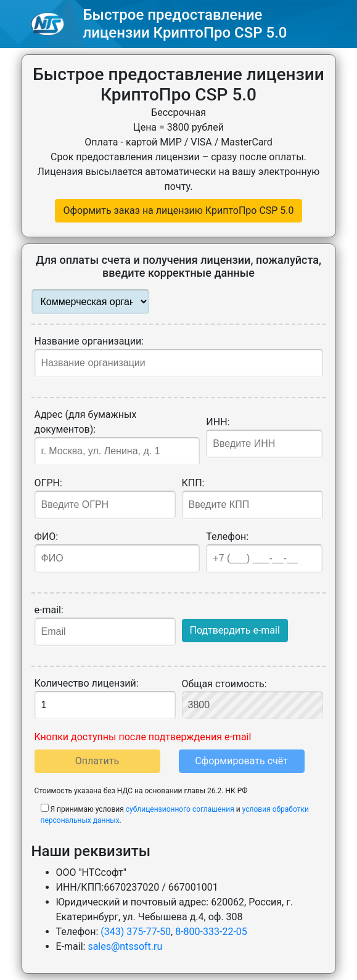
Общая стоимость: (252, 698)
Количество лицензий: (105, 698)
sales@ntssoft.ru (125, 946)
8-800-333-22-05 (211, 932)
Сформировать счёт (241, 761)
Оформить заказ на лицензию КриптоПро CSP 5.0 (178, 210)
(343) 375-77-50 (136, 932)
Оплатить (97, 761)
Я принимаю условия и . (175, 814)
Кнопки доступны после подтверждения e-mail (143, 737)
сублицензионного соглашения (180, 809)
